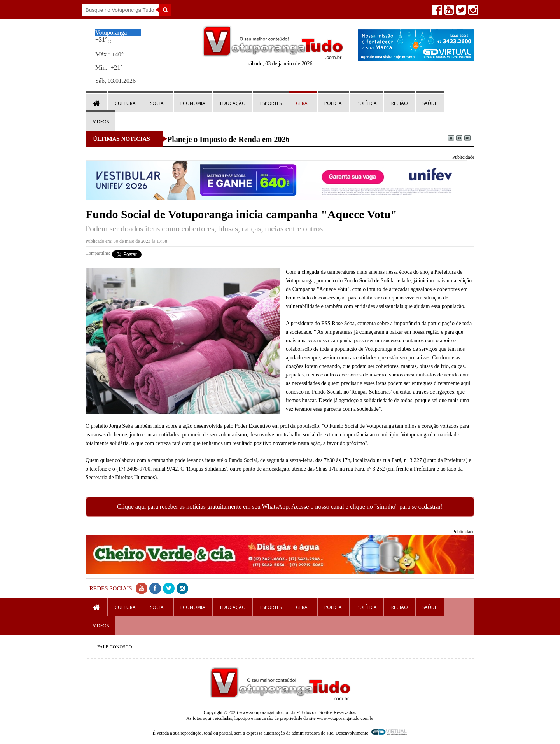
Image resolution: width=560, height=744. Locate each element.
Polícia (333, 103)
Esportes (271, 103)
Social (158, 103)
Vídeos (101, 122)
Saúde (430, 103)
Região (400, 103)
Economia (193, 103)
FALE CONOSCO (115, 647)
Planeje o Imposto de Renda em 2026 (228, 139)
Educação (233, 103)
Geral (303, 103)
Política (367, 103)
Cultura (125, 103)
